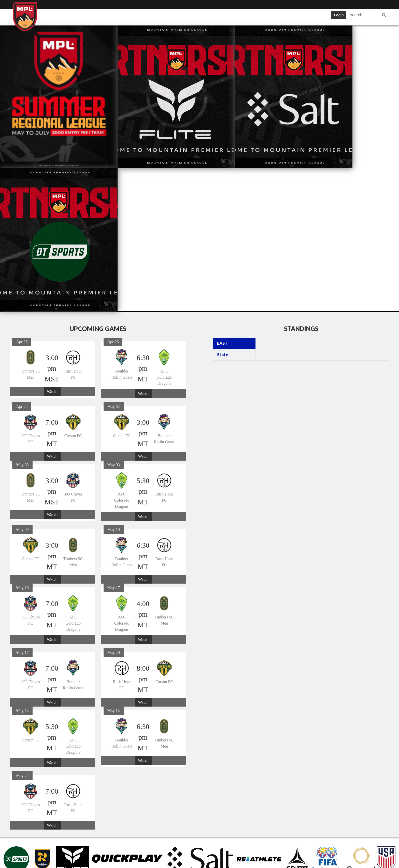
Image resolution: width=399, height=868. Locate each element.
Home (61, 16)
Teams (101, 16)
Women (317, 16)
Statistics (228, 16)
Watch (52, 249)
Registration (288, 16)
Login (339, 15)
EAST (222, 201)
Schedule (126, 16)
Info (80, 16)
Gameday (257, 16)
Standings (155, 16)
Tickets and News (192, 16)
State (223, 212)
